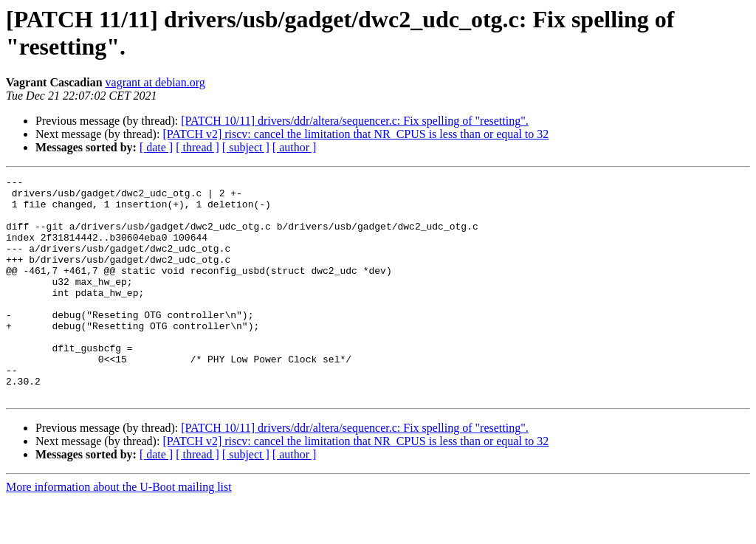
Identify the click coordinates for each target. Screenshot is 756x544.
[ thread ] (197, 147)
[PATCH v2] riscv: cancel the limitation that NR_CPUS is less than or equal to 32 (355, 134)
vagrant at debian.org (155, 82)
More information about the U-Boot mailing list (119, 531)
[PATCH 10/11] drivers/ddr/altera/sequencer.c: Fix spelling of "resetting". (354, 121)
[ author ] (295, 147)
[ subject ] (246, 147)
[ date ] (156, 147)
